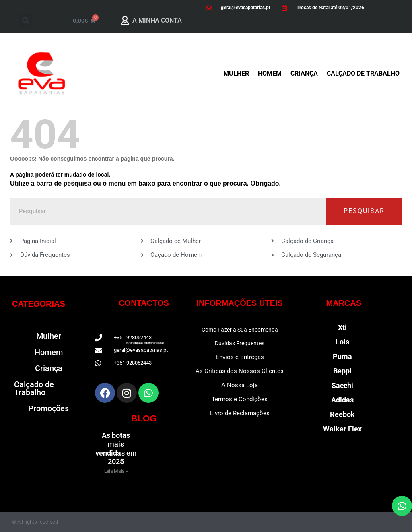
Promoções (48, 408)
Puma (342, 356)
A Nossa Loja (240, 385)
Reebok (342, 414)
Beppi (342, 371)
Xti (342, 327)
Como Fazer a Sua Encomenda (240, 330)
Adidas (342, 400)
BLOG (144, 418)
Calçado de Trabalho (363, 73)
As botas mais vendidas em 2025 (116, 448)
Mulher (236, 73)
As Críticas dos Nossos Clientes (240, 371)
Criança (304, 73)
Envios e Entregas (240, 357)
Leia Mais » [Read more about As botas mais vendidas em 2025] (116, 471)
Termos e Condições (240, 399)
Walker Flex (342, 429)
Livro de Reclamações (240, 413)
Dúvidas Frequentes (240, 343)
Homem (270, 73)
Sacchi (342, 385)
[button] (26, 20)
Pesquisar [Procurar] (364, 211)
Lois (342, 342)
